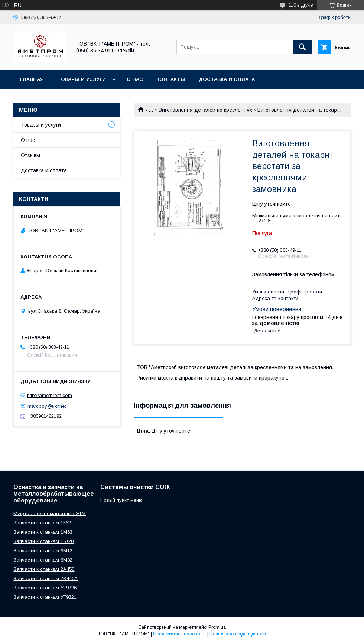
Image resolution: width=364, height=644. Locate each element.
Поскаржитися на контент (180, 634)
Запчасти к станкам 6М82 (43, 560)
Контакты (171, 79)
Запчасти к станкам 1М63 (43, 532)
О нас (135, 79)
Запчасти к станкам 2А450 (44, 569)
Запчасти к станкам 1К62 (42, 523)
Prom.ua (217, 627)
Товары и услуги (82, 79)
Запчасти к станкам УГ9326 (45, 588)
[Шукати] (302, 47)
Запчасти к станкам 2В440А (45, 578)
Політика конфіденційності (238, 634)
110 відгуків (301, 5)
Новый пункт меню (121, 500)
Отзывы (30, 155)
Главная (32, 79)
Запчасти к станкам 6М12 (43, 551)
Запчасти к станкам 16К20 (43, 541)
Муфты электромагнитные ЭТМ (50, 513)
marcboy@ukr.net (47, 406)
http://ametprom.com (50, 395)
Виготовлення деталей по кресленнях (205, 110)
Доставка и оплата (227, 79)
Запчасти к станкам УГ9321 (45, 597)
